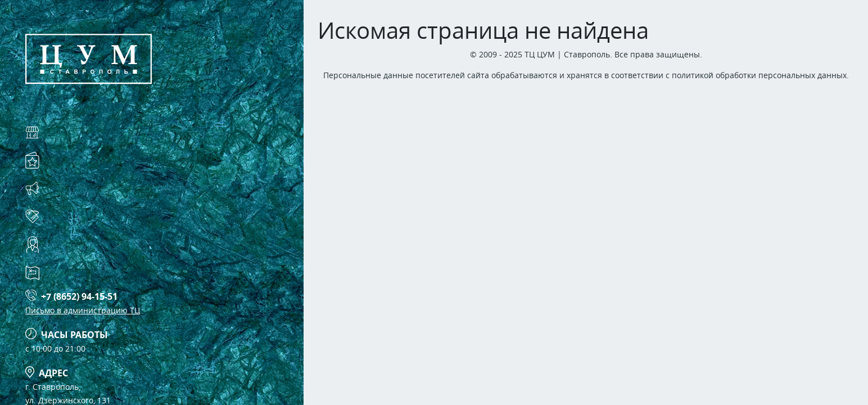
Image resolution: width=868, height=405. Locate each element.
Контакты (73, 244)
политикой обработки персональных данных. (760, 75)
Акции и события (96, 188)
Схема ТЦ (71, 273)
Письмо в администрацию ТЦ (83, 310)
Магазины (75, 132)
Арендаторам (83, 216)
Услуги (65, 160)
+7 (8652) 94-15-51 (79, 296)
